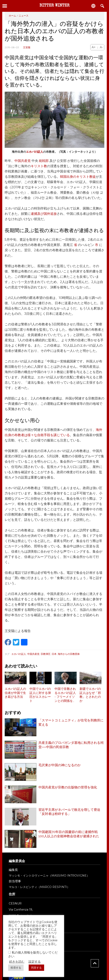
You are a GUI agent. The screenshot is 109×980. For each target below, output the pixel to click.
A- (101, 47)
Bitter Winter (54, 6)
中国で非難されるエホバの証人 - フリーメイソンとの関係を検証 (65, 695)
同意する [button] (36, 968)
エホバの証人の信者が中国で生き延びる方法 (15, 693)
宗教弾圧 (46, 654)
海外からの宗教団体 (69, 654)
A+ (94, 47)
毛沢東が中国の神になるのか (60, 765)
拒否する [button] (16, 968)
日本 (54, 654)
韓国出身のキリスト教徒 (78, 177)
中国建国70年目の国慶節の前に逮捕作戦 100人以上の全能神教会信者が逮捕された (70, 834)
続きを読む (17, 962)
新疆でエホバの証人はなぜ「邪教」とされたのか (90, 695)
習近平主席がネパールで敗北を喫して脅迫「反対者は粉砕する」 (69, 812)
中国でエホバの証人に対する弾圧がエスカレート (40, 695)
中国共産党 (23, 161)
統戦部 (44, 161)
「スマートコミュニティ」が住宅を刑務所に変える (71, 722)
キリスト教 (39, 166)
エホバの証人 (35, 152)
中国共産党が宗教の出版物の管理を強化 (68, 787)
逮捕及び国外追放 (44, 214)
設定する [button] (35, 962)
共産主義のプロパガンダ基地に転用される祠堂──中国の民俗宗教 (71, 745)
